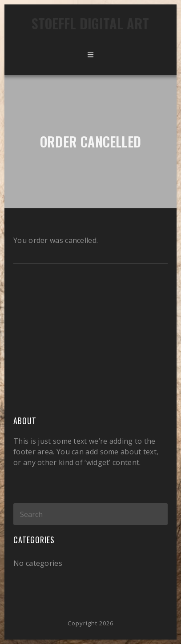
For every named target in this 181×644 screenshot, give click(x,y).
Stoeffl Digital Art (90, 23)
